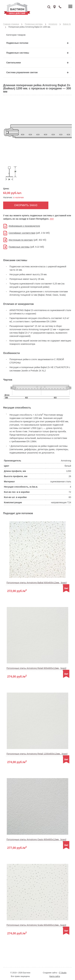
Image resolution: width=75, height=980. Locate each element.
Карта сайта (55, 976)
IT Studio (63, 973)
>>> (52, 219)
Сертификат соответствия (22, 233)
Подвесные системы (19, 247)
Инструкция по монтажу (21, 240)
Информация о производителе (24, 226)
